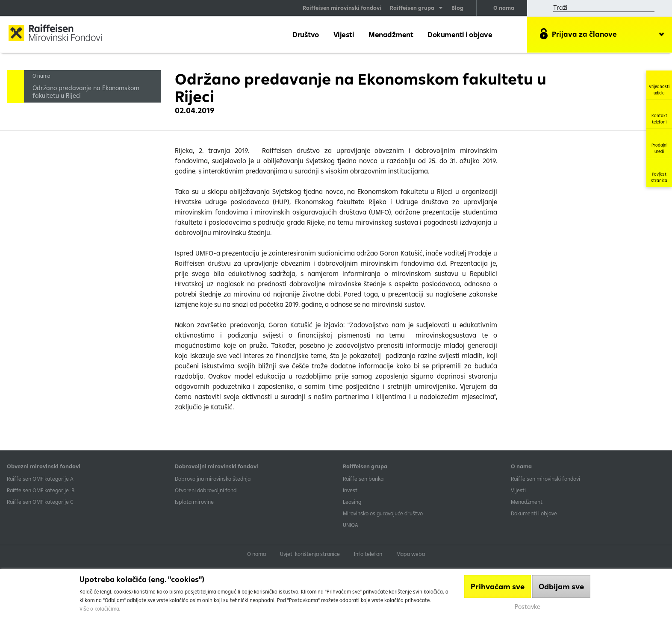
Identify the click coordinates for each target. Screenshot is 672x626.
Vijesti (344, 34)
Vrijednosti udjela (659, 85)
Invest (350, 490)
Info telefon (368, 554)
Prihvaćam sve (498, 586)
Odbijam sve (561, 586)
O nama (504, 8)
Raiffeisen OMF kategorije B (41, 490)
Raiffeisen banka (363, 479)
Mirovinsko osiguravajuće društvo (383, 513)
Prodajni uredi (659, 143)
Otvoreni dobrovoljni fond (206, 490)
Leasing (352, 502)
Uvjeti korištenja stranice (310, 554)
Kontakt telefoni (659, 114)
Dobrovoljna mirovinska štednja (213, 479)
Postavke (528, 607)
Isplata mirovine (194, 502)
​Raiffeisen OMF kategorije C (40, 502)
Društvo (306, 34)
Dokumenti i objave (460, 34)
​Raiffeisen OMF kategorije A (40, 479)
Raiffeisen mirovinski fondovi (342, 8)
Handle (15, 84)
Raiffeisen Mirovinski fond (62, 34)
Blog (457, 8)
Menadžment (391, 34)
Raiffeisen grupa (412, 8)
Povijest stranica (659, 172)
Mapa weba (411, 554)
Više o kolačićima (99, 609)
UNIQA (351, 525)
